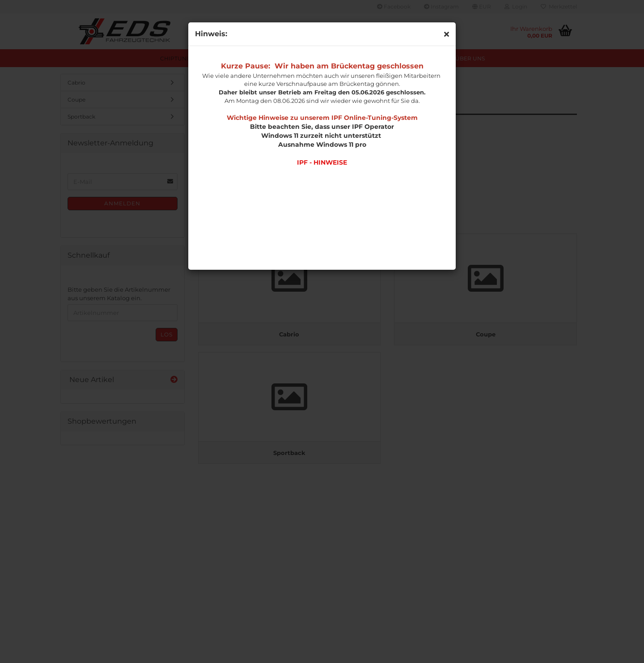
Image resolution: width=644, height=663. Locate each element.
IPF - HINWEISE (322, 162)
